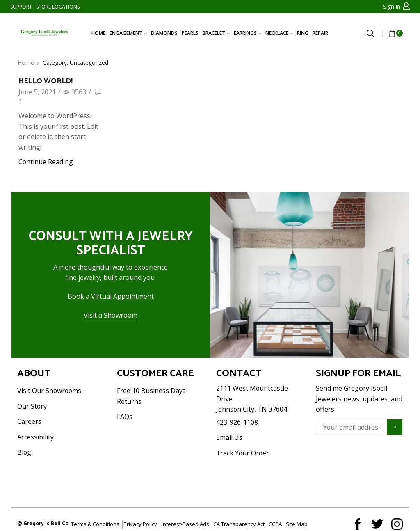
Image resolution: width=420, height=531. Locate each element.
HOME (98, 33)
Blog (24, 452)
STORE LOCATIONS (58, 7)
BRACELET (216, 33)
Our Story (32, 406)
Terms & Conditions (95, 524)
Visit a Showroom (111, 315)
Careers (29, 421)
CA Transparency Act (239, 524)
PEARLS (190, 33)
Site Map (297, 524)
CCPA (275, 524)
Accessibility (35, 437)
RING (303, 33)
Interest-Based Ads (185, 524)
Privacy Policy (140, 524)
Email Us (229, 437)
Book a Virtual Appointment (111, 296)
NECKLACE (279, 33)
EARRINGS (248, 33)
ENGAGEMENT (128, 33)
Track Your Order (243, 453)
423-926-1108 (237, 422)
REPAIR (320, 33)
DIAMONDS (164, 33)
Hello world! (46, 81)
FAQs (125, 417)
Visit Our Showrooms (49, 391)
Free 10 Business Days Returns (151, 396)
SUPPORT (21, 7)
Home (26, 63)
